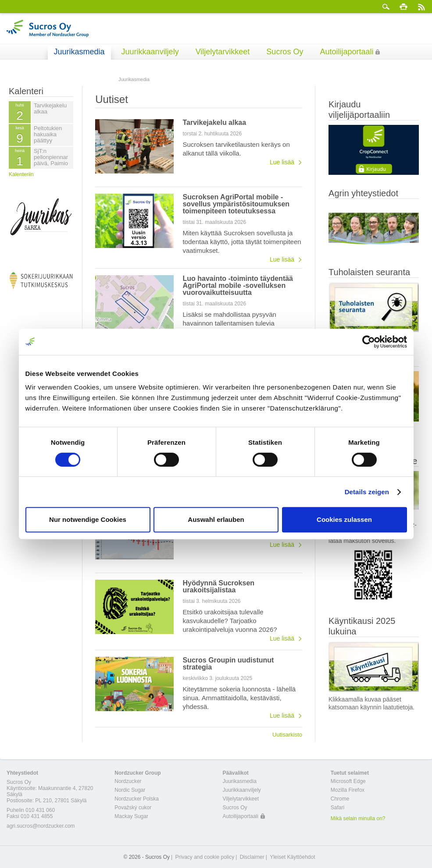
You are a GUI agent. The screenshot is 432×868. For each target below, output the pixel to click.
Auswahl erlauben (216, 519)
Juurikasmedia (79, 52)
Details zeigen (367, 492)
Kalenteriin (21, 174)
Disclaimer (252, 857)
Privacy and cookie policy (205, 857)
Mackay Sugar (131, 816)
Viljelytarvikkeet (223, 52)
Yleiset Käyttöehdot (292, 857)
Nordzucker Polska (137, 799)
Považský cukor (133, 808)
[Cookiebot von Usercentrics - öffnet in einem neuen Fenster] (369, 342)
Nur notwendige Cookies (88, 519)
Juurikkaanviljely (150, 52)
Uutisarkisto (287, 734)
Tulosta (403, 7)
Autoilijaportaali (346, 52)
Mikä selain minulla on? (358, 818)
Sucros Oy (285, 52)
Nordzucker (128, 781)
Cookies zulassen (344, 519)
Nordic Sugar (130, 790)
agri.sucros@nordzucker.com (41, 826)
